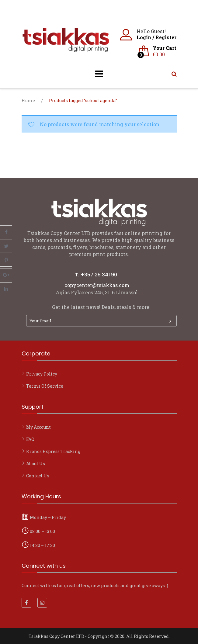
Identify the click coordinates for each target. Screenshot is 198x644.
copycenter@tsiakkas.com (97, 285)
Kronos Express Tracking (53, 451)
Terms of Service (45, 386)
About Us (36, 464)
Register (166, 37)
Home (28, 100)
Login (144, 37)
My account (38, 427)
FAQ (30, 439)
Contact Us (38, 476)
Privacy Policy (42, 374)
